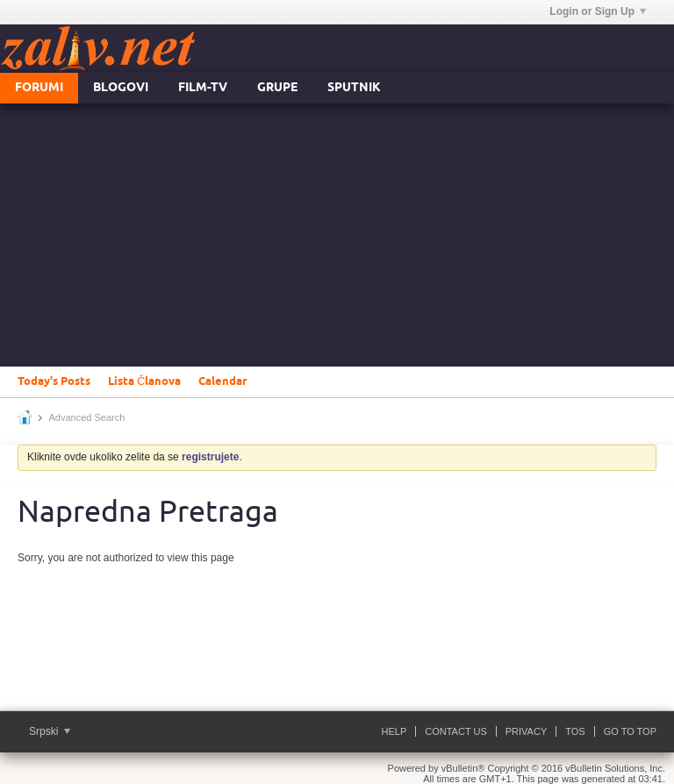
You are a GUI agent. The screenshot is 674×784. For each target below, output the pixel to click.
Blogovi (121, 88)
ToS (575, 731)
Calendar (222, 381)
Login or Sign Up (598, 11)
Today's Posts (54, 381)
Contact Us (456, 731)
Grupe (277, 88)
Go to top (630, 731)
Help (394, 731)
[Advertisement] (337, 235)
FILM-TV (203, 88)
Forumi (39, 88)
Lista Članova (144, 381)
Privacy (526, 731)
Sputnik (354, 88)
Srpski (50, 731)
